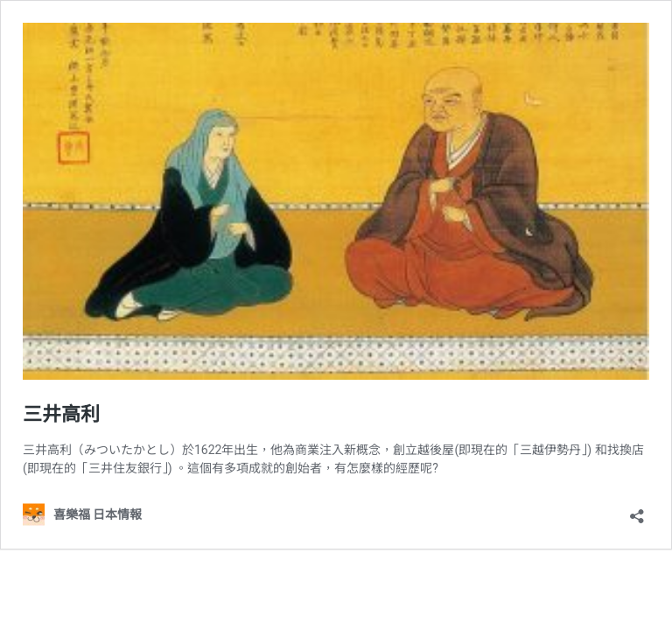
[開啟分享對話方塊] (637, 511)
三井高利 (61, 414)
